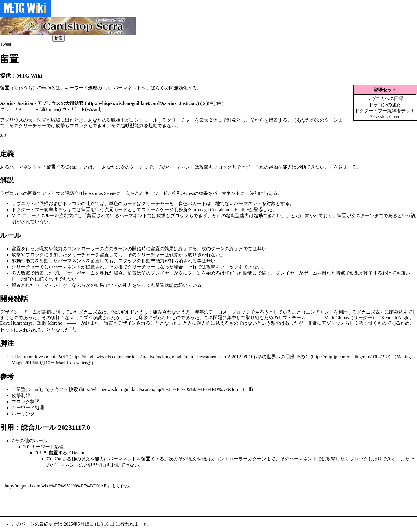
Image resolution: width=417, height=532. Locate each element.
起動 (301, 167)
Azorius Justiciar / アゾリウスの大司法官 (42, 103)
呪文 (44, 249)
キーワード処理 (81, 88)
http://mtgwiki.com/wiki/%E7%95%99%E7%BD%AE (56, 486)
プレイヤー (65, 273)
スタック (127, 261)
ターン (137, 167)
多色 (183, 203)
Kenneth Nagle (395, 318)
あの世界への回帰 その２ (284, 357)
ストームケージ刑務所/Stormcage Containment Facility (195, 210)
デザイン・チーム (19, 312)
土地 (215, 203)
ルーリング (23, 414)
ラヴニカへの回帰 (385, 99)
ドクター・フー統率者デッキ (385, 111)
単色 (114, 203)
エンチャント (320, 312)
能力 (58, 249)
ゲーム (88, 273)
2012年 (32, 363)
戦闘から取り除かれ (190, 255)
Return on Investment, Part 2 (42, 357)
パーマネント (127, 88)
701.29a (54, 459)
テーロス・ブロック (229, 312)
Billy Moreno (50, 323)
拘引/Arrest (183, 193)
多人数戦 (21, 273)
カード (130, 203)
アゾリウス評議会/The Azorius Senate (79, 193)
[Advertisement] (105, 502)
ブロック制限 (25, 402)
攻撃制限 (21, 395)
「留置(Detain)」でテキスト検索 (45, 389)
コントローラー (83, 249)
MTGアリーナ (26, 216)
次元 (109, 210)
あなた (109, 167)
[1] (72, 329)
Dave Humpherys (16, 323)
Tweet (6, 44)
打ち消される (183, 261)
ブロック (222, 167)
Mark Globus (337, 318)
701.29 (41, 453)
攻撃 (204, 167)
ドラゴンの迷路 (385, 105)
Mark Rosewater (71, 363)
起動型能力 (280, 167)
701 (27, 447)
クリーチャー (155, 203)
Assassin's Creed (385, 117)
